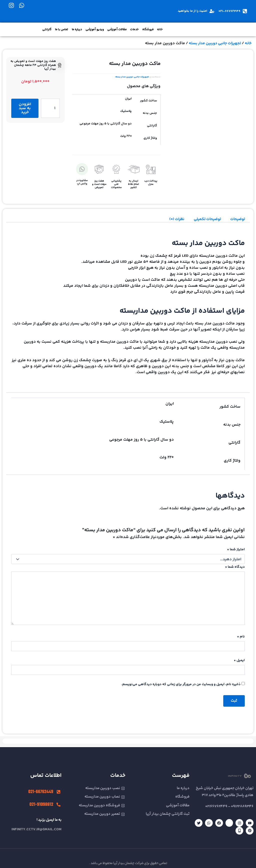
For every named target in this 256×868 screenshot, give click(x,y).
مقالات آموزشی (117, 29)
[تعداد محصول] (50, 108)
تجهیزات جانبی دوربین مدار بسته (213, 43)
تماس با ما (62, 29)
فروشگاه (148, 29)
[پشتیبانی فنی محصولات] (116, 169)
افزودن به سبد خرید (25, 108)
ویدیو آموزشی (95, 29)
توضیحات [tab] (237, 219)
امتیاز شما (236, 550)
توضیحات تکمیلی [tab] (205, 219)
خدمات (134, 29)
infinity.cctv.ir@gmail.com (36, 830)
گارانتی (47, 29)
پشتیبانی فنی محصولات (116, 184)
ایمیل (239, 662)
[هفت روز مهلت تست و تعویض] (99, 169)
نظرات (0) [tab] (173, 219)
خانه (160, 29)
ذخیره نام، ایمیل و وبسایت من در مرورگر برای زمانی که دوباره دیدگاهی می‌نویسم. (181, 685)
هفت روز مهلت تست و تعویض (99, 184)
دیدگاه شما (235, 567)
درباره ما (77, 29)
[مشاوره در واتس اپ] (82, 169)
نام (241, 638)
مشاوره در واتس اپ (82, 182)
